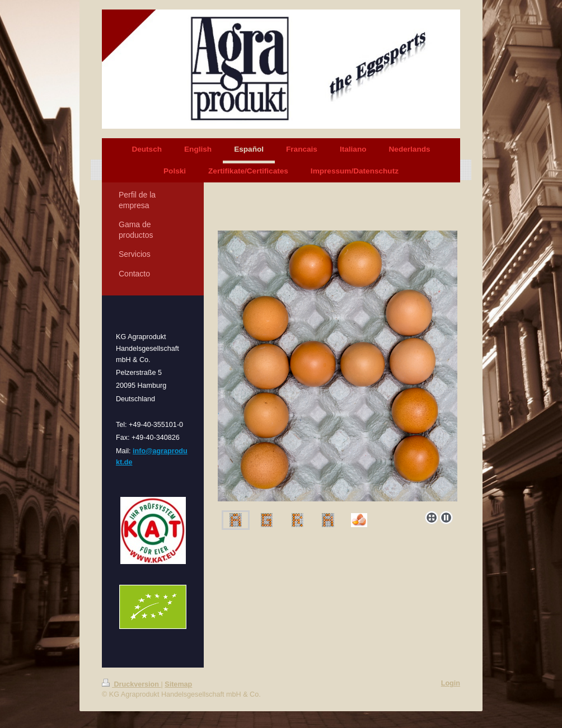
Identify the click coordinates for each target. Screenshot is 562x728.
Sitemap (178, 684)
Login (451, 683)
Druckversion (132, 684)
